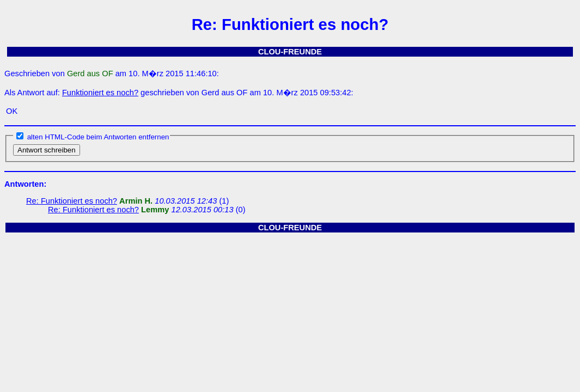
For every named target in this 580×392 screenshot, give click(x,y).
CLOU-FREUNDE (290, 52)
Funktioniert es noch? (100, 93)
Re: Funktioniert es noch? (72, 201)
